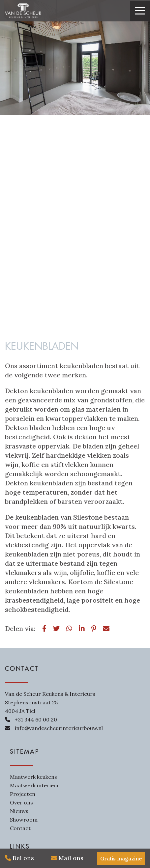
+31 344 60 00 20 (36, 719)
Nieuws (19, 811)
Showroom (24, 820)
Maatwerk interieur (35, 785)
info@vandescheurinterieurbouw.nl (59, 728)
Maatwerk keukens (33, 777)
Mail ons (67, 858)
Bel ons (19, 858)
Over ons (21, 802)
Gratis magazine (121, 858)
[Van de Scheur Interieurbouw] (23, 11)
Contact (20, 828)
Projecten (23, 794)
